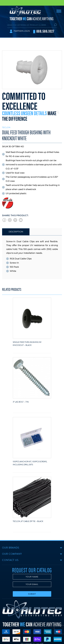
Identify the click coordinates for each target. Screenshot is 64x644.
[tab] (16, 232)
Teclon (6, 127)
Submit (32, 594)
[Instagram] (10, 220)
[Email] (21, 220)
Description (16, 232)
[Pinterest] (15, 220)
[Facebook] (4, 220)
